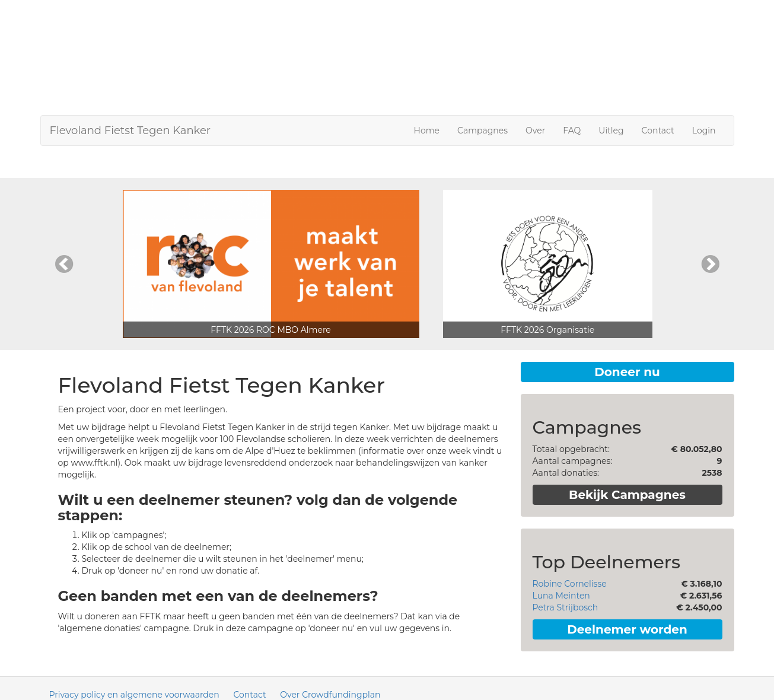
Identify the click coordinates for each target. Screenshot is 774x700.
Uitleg (611, 131)
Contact (658, 131)
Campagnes (482, 131)
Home (427, 131)
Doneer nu (627, 372)
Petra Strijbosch (566, 607)
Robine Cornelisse (570, 584)
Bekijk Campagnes (627, 495)
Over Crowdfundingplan (330, 695)
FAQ (572, 131)
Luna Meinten (561, 596)
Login (704, 131)
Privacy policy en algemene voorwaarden (134, 695)
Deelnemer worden (627, 629)
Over (535, 131)
